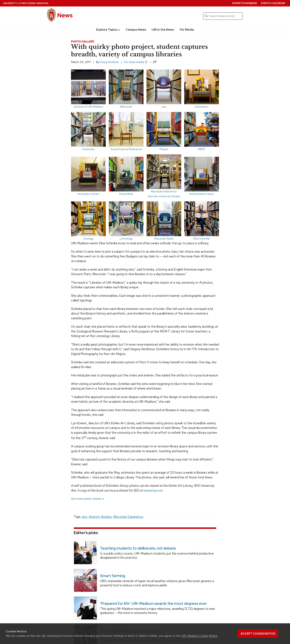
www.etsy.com (153, 490)
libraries (107, 517)
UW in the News (163, 30)
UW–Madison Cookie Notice (199, 636)
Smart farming (113, 576)
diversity (94, 517)
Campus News (136, 30)
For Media (187, 30)
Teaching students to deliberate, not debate (138, 548)
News (65, 15)
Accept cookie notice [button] (258, 634)
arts (84, 517)
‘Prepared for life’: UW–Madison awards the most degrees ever (154, 604)
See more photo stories (86, 499)
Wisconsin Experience (128, 517)
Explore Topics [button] (108, 30)
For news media (136, 62)
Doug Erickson (109, 62)
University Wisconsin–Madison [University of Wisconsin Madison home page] (26, 3)
